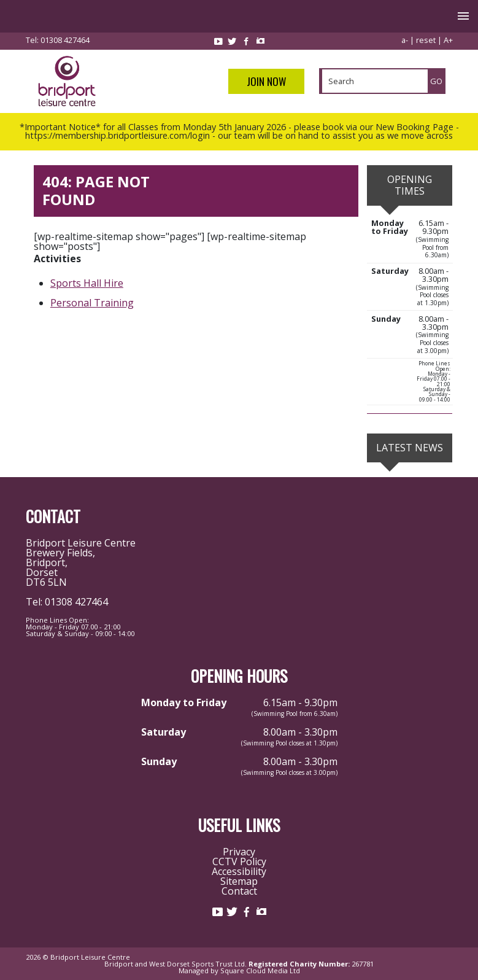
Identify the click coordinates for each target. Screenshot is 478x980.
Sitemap (239, 881)
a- (405, 40)
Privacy (239, 852)
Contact (239, 891)
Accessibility (239, 871)
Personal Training (92, 303)
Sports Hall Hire (87, 283)
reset (426, 40)
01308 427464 (65, 40)
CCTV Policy (239, 861)
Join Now (266, 81)
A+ (448, 40)
